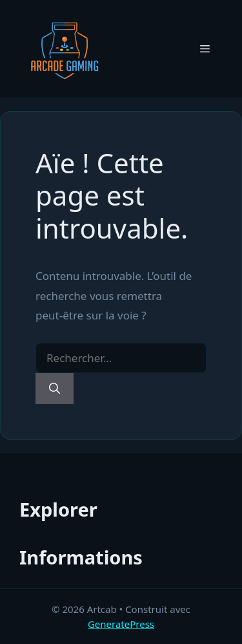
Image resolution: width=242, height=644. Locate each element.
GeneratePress (121, 624)
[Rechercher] (55, 389)
